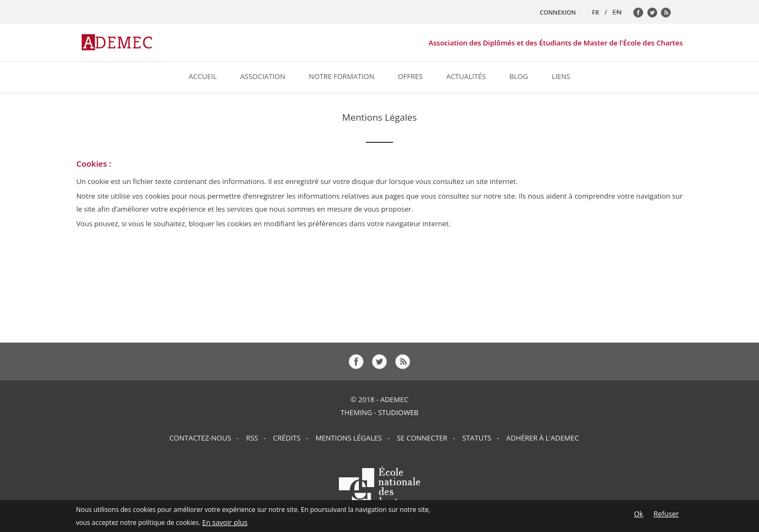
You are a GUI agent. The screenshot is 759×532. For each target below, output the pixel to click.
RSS (252, 438)
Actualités (466, 76)
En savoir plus (225, 523)
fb (641, 15)
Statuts (477, 438)
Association (263, 76)
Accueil (203, 76)
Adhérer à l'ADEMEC (542, 438)
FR (596, 12)
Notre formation (341, 76)
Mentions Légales (349, 438)
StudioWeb (398, 412)
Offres (410, 76)
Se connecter (422, 438)
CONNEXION (558, 12)
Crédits (287, 438)
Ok (639, 515)
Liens (561, 76)
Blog (519, 76)
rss (669, 15)
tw (655, 15)
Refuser (666, 515)
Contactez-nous (200, 438)
